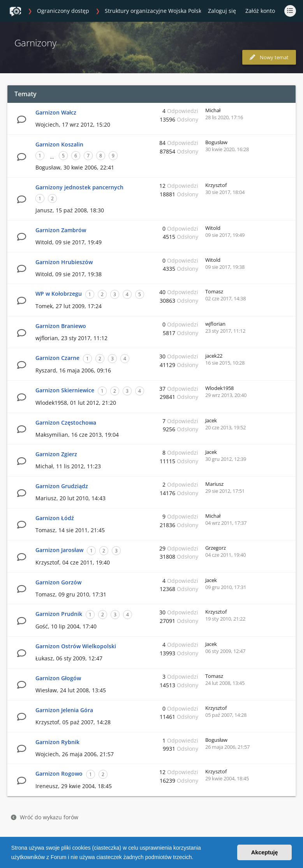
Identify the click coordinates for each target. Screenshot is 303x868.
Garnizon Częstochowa (66, 423)
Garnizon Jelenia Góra (64, 710)
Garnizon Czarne (57, 358)
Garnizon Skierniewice (65, 390)
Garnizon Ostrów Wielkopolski (76, 646)
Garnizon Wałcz (56, 112)
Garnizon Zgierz (56, 454)
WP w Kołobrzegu (59, 294)
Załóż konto (260, 11)
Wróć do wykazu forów (45, 817)
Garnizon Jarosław (59, 550)
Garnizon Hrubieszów (64, 262)
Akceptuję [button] (265, 852)
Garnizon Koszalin (59, 144)
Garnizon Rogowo (59, 774)
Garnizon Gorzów (58, 582)
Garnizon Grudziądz (62, 486)
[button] (196, 858)
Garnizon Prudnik (59, 614)
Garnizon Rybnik (57, 742)
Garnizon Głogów (58, 678)
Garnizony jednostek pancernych (79, 187)
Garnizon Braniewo (61, 326)
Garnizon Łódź (55, 518)
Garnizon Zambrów (61, 230)
